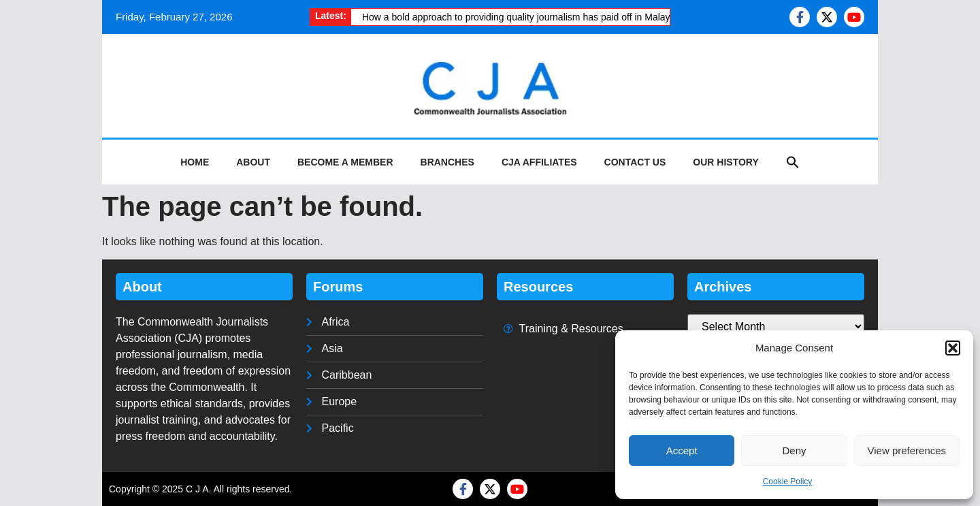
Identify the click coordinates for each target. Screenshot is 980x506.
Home (195, 162)
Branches (447, 162)
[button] (953, 348)
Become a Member (345, 162)
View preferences (907, 450)
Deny (794, 450)
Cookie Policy (788, 481)
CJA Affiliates (539, 162)
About (253, 162)
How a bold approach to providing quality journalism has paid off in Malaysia (522, 17)
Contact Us (635, 162)
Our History (725, 162)
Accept (682, 450)
